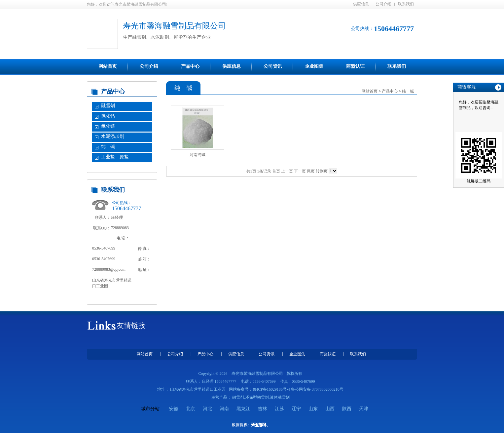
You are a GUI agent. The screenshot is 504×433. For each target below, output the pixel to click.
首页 (276, 171)
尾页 (311, 171)
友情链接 (131, 325)
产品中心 (190, 66)
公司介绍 (383, 4)
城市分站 (150, 409)
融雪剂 (108, 106)
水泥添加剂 (113, 136)
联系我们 (406, 4)
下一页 (300, 171)
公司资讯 (273, 66)
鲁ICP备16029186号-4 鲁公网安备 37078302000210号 (298, 389)
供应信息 (361, 4)
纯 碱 (108, 147)
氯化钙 (108, 116)
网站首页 (108, 66)
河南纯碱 (198, 155)
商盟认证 (355, 66)
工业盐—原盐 (115, 157)
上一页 (287, 171)
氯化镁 (108, 126)
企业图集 (314, 66)
